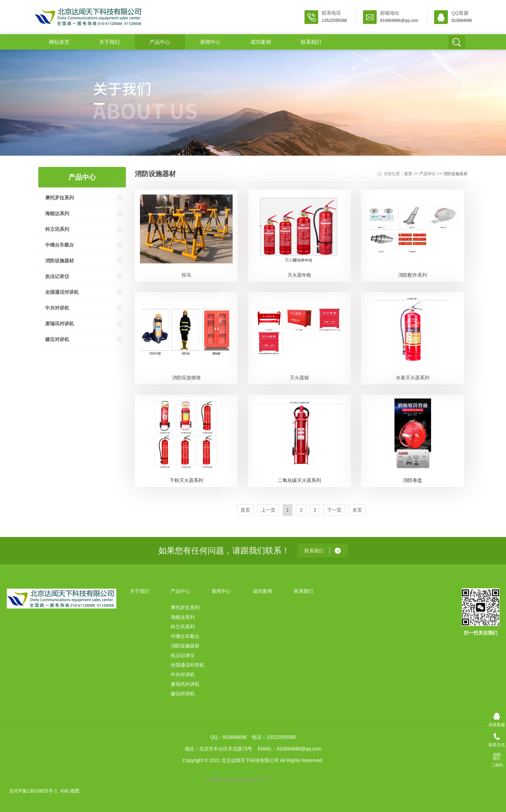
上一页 (268, 510)
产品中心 (160, 42)
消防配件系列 (413, 275)
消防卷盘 (413, 480)
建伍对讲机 (57, 339)
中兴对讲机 (57, 308)
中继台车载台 (60, 245)
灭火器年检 (299, 275)
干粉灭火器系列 (186, 480)
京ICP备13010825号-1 (33, 791)
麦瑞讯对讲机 (60, 324)
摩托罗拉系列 (60, 198)
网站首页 (59, 42)
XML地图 (70, 791)
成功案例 (261, 42)
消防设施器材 (60, 261)
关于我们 (109, 42)
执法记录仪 (57, 276)
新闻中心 (210, 42)
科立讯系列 (57, 229)
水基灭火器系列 (413, 378)
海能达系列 (57, 213)
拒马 (186, 275)
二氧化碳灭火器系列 (299, 480)
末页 (357, 510)
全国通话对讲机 (62, 292)
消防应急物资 (186, 378)
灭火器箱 (299, 378)
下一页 (334, 510)
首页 (408, 174)
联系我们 (311, 42)
